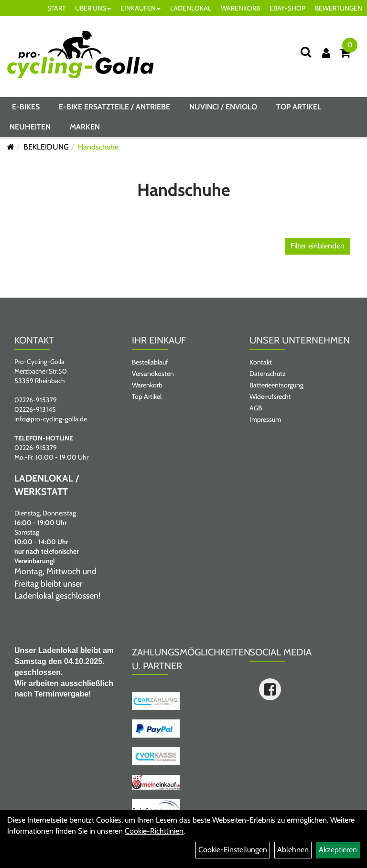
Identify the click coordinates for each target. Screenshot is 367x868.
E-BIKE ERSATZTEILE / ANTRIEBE (114, 107)
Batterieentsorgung (276, 385)
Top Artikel (299, 107)
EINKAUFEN (140, 8)
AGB (256, 408)
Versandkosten (153, 374)
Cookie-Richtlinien (154, 831)
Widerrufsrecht (270, 396)
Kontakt (261, 362)
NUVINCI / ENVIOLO (223, 107)
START (56, 8)
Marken (85, 127)
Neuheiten (30, 127)
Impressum (265, 419)
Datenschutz (268, 374)
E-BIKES (26, 107)
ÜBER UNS (93, 8)
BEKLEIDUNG (46, 147)
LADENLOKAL (191, 8)
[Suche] (306, 52)
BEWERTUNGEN (339, 8)
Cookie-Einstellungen (233, 850)
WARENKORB (240, 8)
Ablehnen (293, 850)
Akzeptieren (338, 850)
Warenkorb (147, 385)
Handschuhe (98, 147)
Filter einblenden (318, 246)
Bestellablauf (150, 362)
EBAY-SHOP (287, 8)
